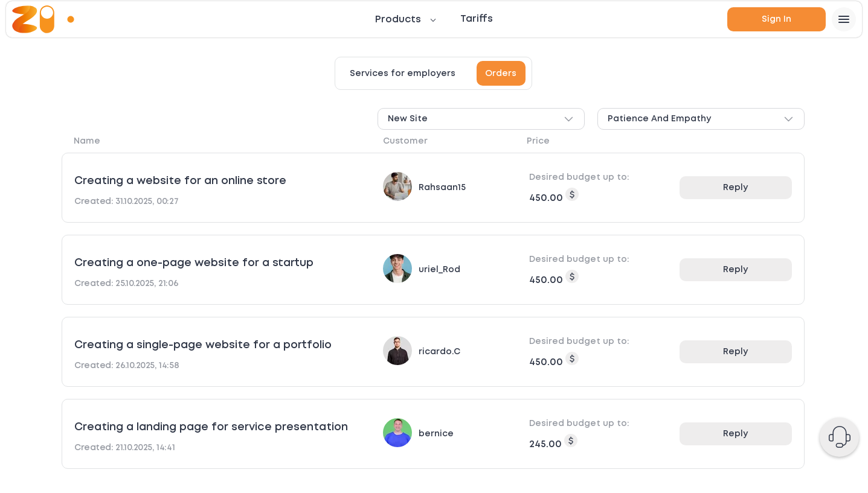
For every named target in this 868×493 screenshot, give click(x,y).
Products (398, 20)
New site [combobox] (481, 119)
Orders (501, 74)
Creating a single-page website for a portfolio (203, 345)
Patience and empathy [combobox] (701, 119)
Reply (735, 188)
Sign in (776, 19)
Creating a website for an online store (180, 181)
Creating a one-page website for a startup (194, 263)
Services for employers (403, 74)
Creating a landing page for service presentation (211, 427)
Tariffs (477, 19)
